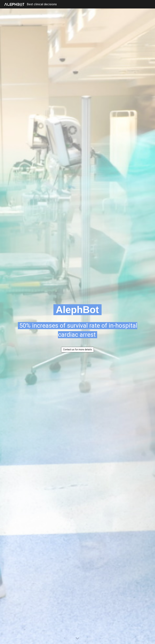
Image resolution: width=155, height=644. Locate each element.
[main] (78, 310)
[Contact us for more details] (77, 350)
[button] (77, 639)
